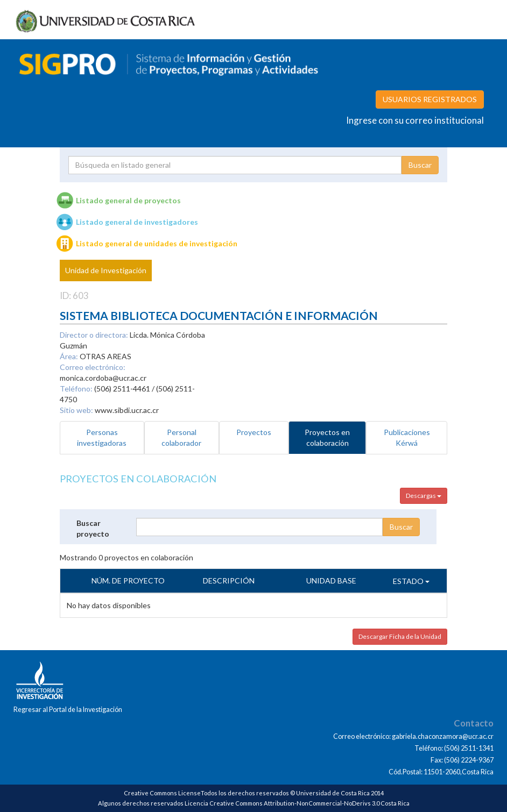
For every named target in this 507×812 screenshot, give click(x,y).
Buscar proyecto (93, 528)
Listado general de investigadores (137, 222)
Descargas (424, 496)
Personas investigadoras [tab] (102, 437)
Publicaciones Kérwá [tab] (407, 437)
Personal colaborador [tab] (181, 437)
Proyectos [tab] (254, 432)
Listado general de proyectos (128, 200)
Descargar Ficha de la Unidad (400, 636)
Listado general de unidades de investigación (157, 243)
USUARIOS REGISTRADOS (430, 99)
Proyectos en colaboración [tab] (327, 437)
